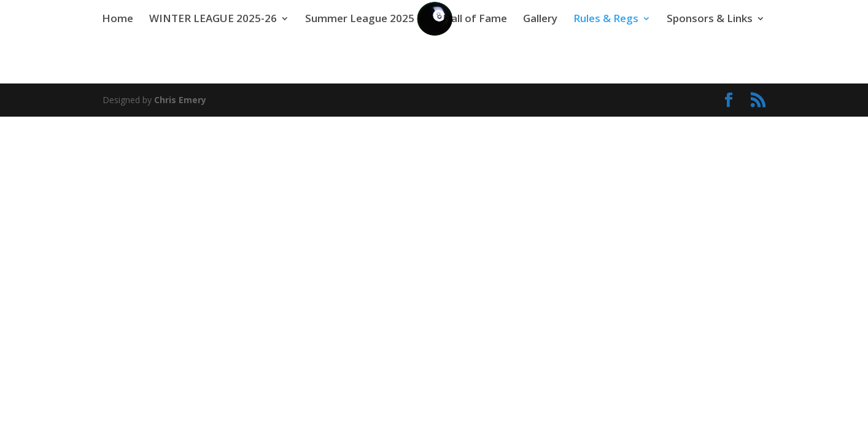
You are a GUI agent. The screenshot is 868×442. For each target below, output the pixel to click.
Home (118, 20)
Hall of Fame (475, 20)
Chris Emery (180, 100)
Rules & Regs (606, 20)
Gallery (540, 20)
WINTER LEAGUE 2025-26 (213, 20)
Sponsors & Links (710, 20)
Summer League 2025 (360, 20)
